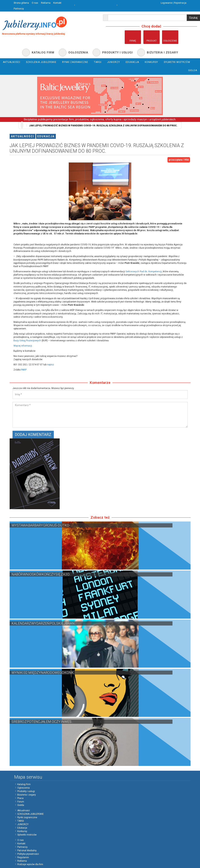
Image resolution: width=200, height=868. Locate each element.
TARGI (21, 821)
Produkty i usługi (26, 791)
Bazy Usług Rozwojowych (27, 341)
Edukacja (46, 136)
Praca (20, 798)
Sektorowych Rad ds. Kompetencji (144, 272)
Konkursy (22, 831)
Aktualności (23, 136)
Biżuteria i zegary (27, 795)
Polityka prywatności (28, 854)
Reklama (46, 3)
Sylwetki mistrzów (27, 835)
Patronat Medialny (27, 851)
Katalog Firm (24, 784)
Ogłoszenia (23, 788)
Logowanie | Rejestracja (174, 3)
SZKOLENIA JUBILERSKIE (31, 814)
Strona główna (21, 3)
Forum (21, 802)
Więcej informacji (23, 346)
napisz (51, 365)
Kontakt (57, 3)
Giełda (21, 805)
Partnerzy (19, 9)
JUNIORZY (23, 824)
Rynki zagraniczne (27, 817)
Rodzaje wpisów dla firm (30, 864)
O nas (35, 3)
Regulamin (23, 857)
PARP (24, 370)
